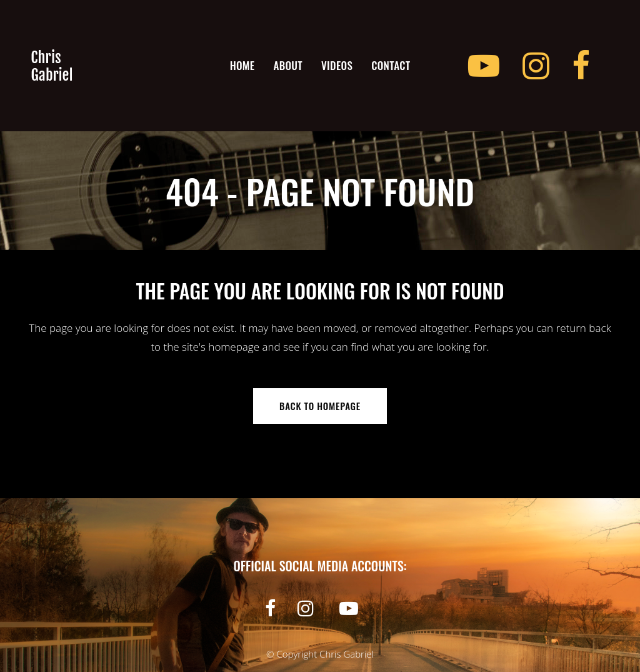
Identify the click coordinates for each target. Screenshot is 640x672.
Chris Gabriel (347, 654)
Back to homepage (320, 406)
